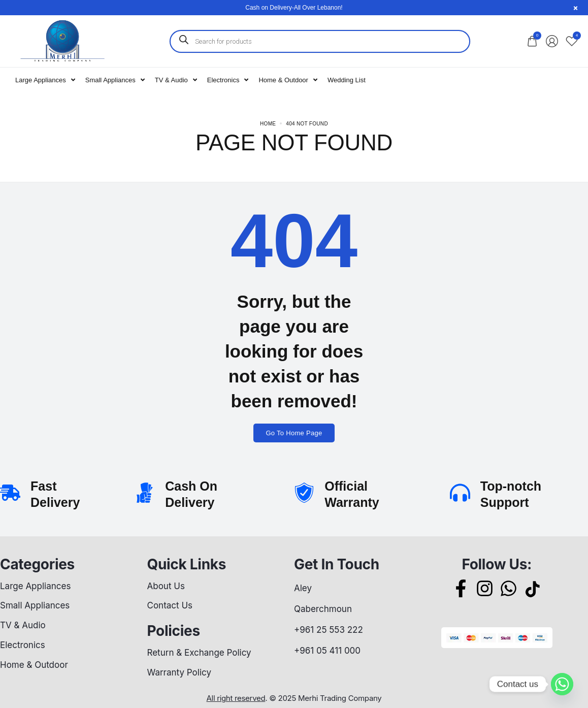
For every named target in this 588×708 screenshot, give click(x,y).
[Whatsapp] (562, 684)
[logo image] (62, 40)
